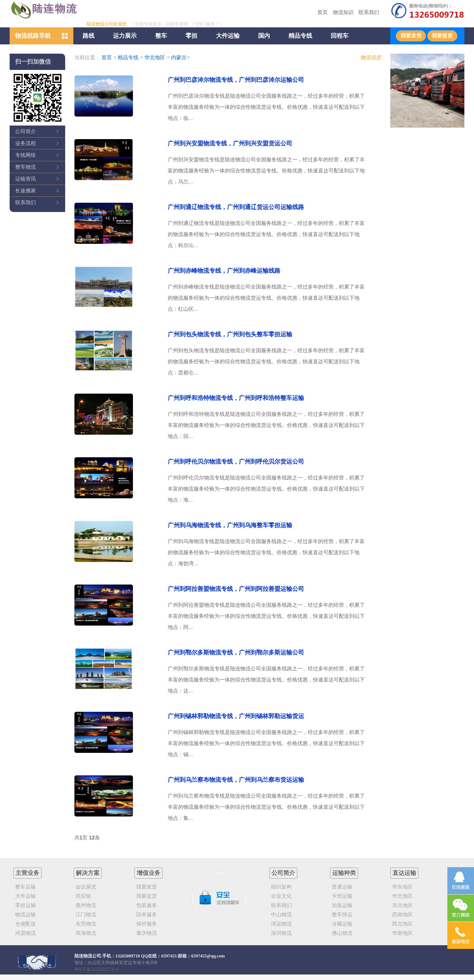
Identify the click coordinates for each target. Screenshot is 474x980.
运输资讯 (26, 179)
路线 (89, 36)
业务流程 (26, 143)
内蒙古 (179, 57)
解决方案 (88, 873)
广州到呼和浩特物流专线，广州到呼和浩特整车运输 (236, 398)
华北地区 (155, 57)
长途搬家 (26, 191)
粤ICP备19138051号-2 (97, 969)
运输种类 (344, 873)
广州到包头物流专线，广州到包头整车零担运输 (230, 334)
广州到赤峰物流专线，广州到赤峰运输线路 (224, 271)
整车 (161, 36)
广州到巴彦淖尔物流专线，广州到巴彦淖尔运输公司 (236, 80)
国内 (264, 36)
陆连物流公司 (88, 956)
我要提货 (442, 36)
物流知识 (343, 12)
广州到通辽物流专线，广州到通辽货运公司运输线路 (236, 207)
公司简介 (26, 131)
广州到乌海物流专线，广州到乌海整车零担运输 (230, 525)
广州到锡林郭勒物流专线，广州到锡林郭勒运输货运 (236, 716)
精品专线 (300, 36)
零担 (191, 36)
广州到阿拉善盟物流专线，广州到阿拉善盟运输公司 (236, 589)
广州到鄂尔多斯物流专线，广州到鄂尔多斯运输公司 (236, 652)
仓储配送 (26, 924)
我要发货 (411, 36)
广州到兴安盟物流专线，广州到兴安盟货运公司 (230, 143)
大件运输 (228, 36)
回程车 (340, 36)
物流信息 (371, 57)
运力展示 (125, 36)
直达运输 (404, 873)
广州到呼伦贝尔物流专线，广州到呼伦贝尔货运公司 (236, 462)
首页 (323, 12)
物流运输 (26, 915)
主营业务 (27, 873)
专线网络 (26, 155)
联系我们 (369, 12)
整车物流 (26, 167)
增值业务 (148, 873)
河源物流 (26, 933)
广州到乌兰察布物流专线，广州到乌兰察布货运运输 (236, 780)
